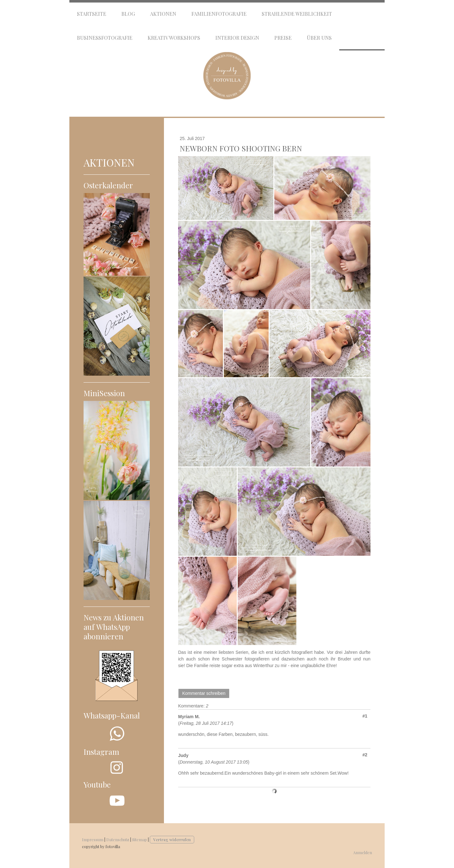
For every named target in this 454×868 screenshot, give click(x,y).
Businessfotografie (105, 38)
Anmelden (363, 852)
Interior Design (237, 38)
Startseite (92, 14)
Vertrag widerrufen (172, 839)
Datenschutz (118, 839)
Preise (283, 38)
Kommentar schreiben (204, 693)
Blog (128, 14)
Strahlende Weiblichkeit (297, 14)
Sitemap (140, 839)
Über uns (319, 38)
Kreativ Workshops (174, 38)
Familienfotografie (219, 14)
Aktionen (163, 14)
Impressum (93, 839)
